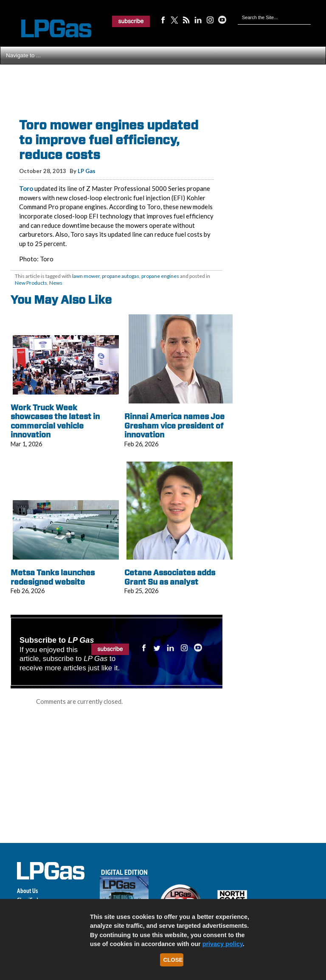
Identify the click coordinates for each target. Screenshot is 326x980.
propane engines (160, 276)
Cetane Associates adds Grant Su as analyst (170, 577)
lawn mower (86, 276)
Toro (26, 188)
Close (173, 960)
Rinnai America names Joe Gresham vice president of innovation (174, 426)
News (56, 283)
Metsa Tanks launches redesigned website (53, 577)
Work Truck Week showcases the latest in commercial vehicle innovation (55, 421)
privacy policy (223, 944)
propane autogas (121, 276)
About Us (27, 891)
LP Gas (87, 171)
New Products (31, 283)
